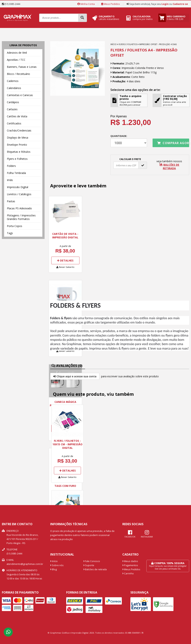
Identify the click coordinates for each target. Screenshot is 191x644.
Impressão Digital (18, 187)
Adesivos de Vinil (17, 53)
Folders (11, 166)
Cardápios (13, 102)
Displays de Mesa (18, 138)
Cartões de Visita (17, 116)
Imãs (10, 180)
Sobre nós (57, 565)
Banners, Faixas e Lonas (22, 67)
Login (165, 4)
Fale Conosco (92, 561)
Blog (53, 569)
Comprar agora (173, 143)
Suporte (89, 565)
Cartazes (12, 109)
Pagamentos (130, 565)
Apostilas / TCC (16, 60)
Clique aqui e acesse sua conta (75, 376)
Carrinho (128, 574)
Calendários (14, 88)
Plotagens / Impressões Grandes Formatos (21, 217)
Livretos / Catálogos (19, 194)
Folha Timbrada (16, 173)
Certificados (14, 123)
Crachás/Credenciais (19, 130)
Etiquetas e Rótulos (19, 152)
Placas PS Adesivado (19, 208)
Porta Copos (15, 226)
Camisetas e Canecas (20, 95)
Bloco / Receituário (18, 74)
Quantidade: (129, 141)
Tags (10, 233)
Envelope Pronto (17, 145)
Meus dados (130, 561)
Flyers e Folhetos (17, 159)
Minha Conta (86, 4)
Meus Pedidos (111, 4)
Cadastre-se (180, 4)
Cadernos (13, 81)
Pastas (11, 201)
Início (113, 44)
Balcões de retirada (95, 569)
